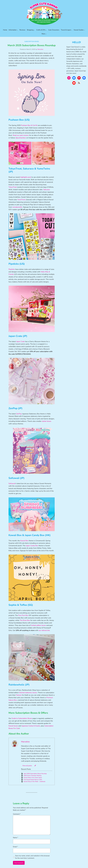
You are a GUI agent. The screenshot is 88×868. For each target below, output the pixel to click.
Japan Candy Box (32, 546)
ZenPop (19, 414)
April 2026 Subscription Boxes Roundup (35, 774)
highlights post (26, 177)
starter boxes (47, 421)
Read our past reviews (21, 135)
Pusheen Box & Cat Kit (29, 125)
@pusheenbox (21, 138)
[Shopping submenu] (34, 30)
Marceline (40, 49)
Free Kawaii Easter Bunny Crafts (33, 780)
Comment (17, 814)
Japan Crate (20, 341)
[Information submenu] (18, 30)
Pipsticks (12, 269)
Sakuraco (47, 190)
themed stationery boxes (28, 693)
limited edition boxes (38, 625)
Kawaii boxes (13, 726)
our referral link (44, 630)
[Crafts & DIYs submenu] (46, 30)
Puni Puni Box (23, 615)
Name (16, 838)
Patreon (19, 695)
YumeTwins (22, 200)
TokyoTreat (13, 187)
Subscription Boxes (32, 41)
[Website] (35, 766)
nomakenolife (17, 207)
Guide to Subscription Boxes (22, 718)
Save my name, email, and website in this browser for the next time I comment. (32, 857)
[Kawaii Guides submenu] (85, 30)
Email (15, 847)
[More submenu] (46, 34)
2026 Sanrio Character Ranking (32, 776)
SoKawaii (12, 483)
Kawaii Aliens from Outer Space (33, 778)
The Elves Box (25, 620)
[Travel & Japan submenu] (72, 30)
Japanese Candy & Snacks (31, 726)
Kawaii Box (24, 541)
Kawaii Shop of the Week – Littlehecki (34, 782)
